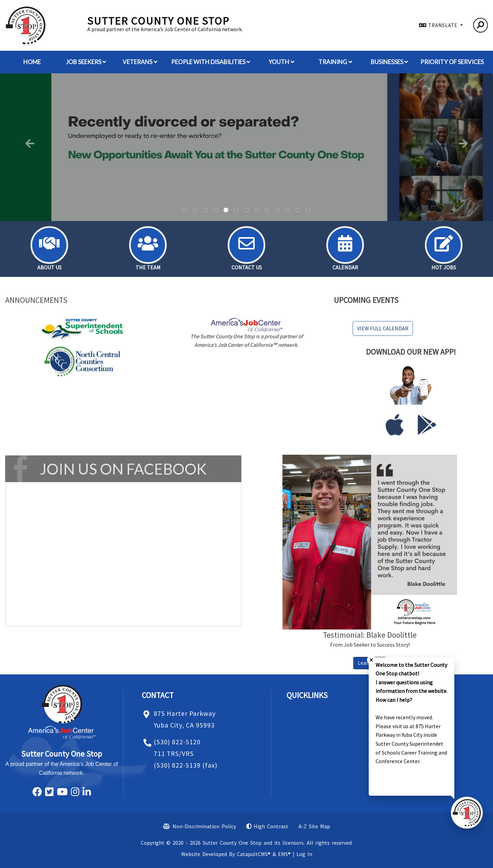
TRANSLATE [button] (444, 25)
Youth (281, 62)
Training (335, 62)
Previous (30, 144)
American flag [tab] (288, 210)
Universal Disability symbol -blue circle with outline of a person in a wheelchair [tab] (205, 210)
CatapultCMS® (254, 854)
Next (463, 144)
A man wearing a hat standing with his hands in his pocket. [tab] (216, 210)
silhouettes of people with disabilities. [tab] (246, 210)
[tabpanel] (246, 147)
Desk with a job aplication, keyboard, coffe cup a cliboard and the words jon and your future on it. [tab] (308, 210)
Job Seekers (86, 62)
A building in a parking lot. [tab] (195, 210)
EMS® (284, 854)
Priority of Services (452, 62)
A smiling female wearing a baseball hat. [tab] (257, 210)
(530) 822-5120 (177, 742)
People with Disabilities (211, 62)
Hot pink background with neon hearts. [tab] (267, 210)
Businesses (390, 62)
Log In (304, 854)
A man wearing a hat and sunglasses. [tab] (236, 210)
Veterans (140, 62)
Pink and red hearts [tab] (298, 210)
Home (32, 62)
